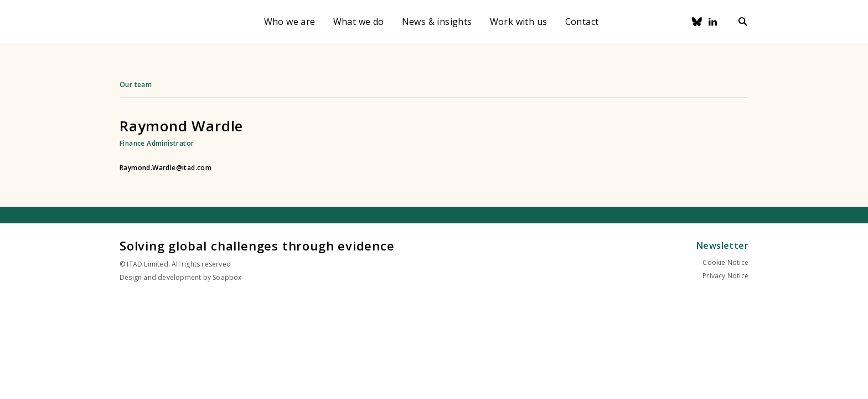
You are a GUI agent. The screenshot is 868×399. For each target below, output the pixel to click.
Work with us (519, 22)
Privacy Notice (725, 276)
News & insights (437, 22)
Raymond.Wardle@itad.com (166, 168)
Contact (582, 22)
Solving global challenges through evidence (257, 245)
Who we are (290, 22)
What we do (359, 22)
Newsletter (722, 245)
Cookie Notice (725, 262)
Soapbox (227, 277)
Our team (136, 85)
